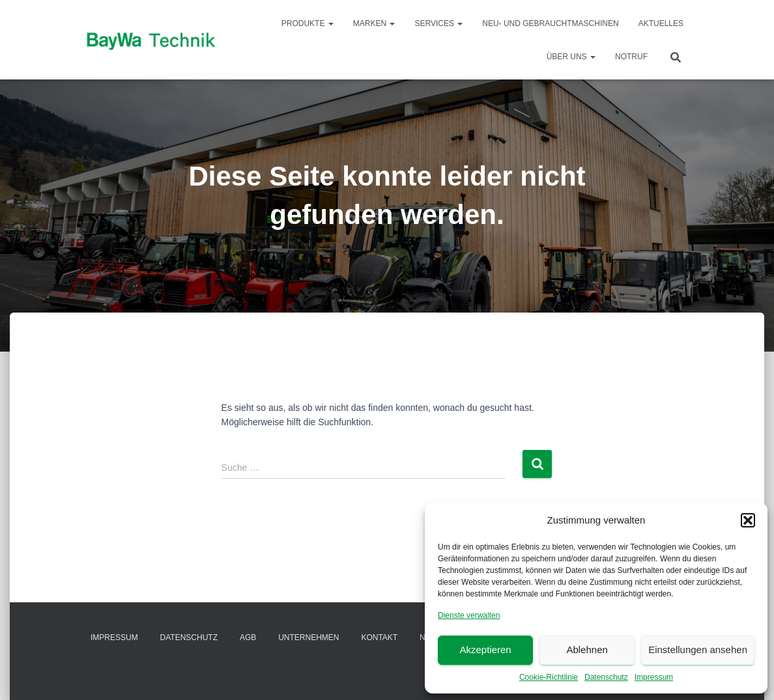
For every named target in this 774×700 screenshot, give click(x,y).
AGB (248, 637)
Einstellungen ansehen (698, 650)
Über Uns (571, 57)
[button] (748, 520)
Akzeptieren (485, 650)
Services (438, 23)
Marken (374, 23)
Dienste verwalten (469, 615)
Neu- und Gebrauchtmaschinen (550, 23)
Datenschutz (606, 677)
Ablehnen (587, 650)
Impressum (654, 677)
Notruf (631, 57)
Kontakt (379, 637)
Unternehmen (308, 637)
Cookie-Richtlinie (549, 677)
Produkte (308, 23)
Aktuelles (661, 23)
